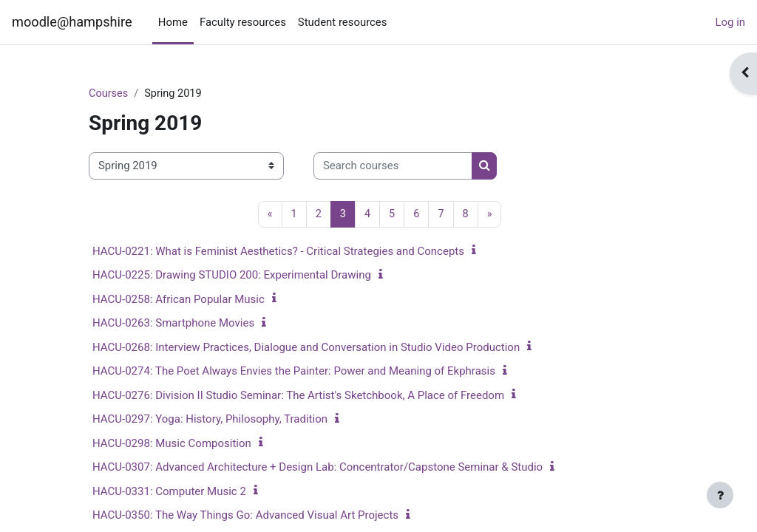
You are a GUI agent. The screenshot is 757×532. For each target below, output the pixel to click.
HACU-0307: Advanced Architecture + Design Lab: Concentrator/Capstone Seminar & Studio (318, 468)
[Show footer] (720, 495)
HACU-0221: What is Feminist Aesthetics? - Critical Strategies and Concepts (278, 252)
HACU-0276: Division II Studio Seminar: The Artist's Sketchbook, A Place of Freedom (298, 396)
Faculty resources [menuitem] (243, 22)
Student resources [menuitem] (343, 22)
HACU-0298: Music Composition (172, 444)
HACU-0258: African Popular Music (179, 300)
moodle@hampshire (72, 22)
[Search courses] (393, 166)
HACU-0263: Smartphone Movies (173, 324)
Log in (730, 22)
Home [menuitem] (173, 22)
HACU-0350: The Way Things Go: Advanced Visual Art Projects (245, 516)
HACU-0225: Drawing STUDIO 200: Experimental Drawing (232, 276)
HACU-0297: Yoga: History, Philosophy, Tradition (210, 420)
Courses (109, 94)
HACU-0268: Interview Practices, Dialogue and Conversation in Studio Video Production (306, 348)
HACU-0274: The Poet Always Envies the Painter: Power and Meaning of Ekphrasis (294, 372)
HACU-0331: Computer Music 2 (169, 492)
